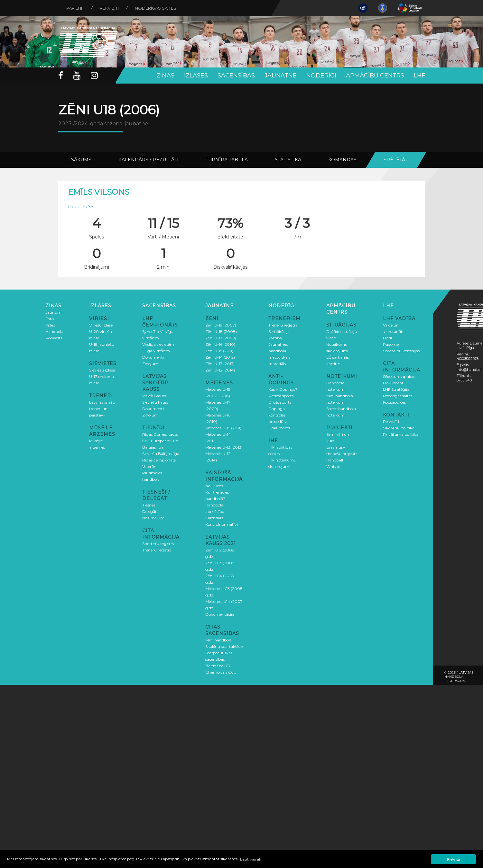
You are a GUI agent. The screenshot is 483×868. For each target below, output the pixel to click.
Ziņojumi (151, 364)
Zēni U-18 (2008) (221, 331)
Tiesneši (149, 505)
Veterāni (150, 466)
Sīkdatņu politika (399, 428)
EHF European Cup (160, 441)
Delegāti (150, 511)
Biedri (388, 338)
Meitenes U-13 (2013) (224, 447)
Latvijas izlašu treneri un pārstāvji (102, 409)
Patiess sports (281, 396)
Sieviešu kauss (155, 402)
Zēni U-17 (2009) (221, 338)
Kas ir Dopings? (283, 389)
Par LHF (75, 8)
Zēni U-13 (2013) (220, 364)
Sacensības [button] (236, 76)
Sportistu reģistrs (158, 544)
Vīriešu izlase (101, 325)
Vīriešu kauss (154, 396)
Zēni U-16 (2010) (220, 344)
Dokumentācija (220, 614)
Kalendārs (214, 518)
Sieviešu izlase (102, 370)
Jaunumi (54, 312)
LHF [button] (419, 76)
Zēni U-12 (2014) (220, 370)
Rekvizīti (109, 8)
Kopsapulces (394, 402)
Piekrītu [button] (454, 859)
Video (50, 325)
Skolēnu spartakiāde (224, 646)
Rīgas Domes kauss (160, 434)
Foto (50, 319)
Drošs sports (280, 402)
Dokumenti (153, 357)
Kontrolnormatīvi (222, 524)
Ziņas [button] (165, 76)
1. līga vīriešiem (156, 351)
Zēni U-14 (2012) (220, 357)
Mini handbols (218, 640)
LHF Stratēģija (396, 389)
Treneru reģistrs (157, 550)
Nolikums (214, 486)
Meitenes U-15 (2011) (223, 428)
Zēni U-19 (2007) (221, 325)
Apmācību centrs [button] (375, 76)
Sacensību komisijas (401, 351)
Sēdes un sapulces (399, 376)
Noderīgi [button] (321, 76)
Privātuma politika (401, 434)
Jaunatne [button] (281, 76)
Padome (391, 344)
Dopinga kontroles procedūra (278, 415)
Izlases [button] (196, 76)
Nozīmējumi (154, 518)
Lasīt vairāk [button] (251, 859)
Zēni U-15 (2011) (219, 351)
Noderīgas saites (156, 8)
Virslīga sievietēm (158, 344)
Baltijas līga (153, 447)
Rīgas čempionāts (159, 460)
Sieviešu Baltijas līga (161, 454)
